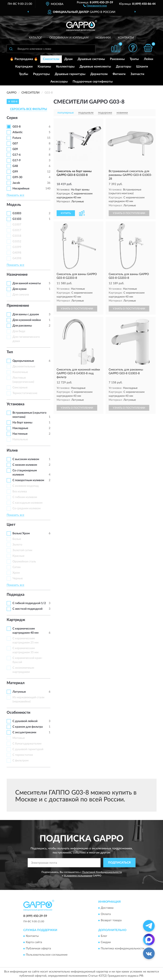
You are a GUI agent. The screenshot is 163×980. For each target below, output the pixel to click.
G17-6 (17, 155)
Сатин (17, 567)
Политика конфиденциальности (123, 949)
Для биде (19, 331)
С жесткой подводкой (27, 609)
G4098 (17, 253)
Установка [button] (16, 404)
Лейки (149, 59)
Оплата (106, 914)
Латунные (19, 692)
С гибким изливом (25, 497)
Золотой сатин (22, 550)
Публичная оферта (38, 949)
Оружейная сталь (24, 562)
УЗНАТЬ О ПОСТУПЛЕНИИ (129, 213)
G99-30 (17, 177)
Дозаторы (124, 67)
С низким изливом (25, 465)
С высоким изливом (26, 459)
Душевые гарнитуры (70, 74)
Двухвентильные (24, 367)
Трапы (134, 59)
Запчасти (137, 74)
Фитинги (119, 74)
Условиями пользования (78, 876)
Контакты (126, 38)
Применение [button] (18, 306)
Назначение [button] (17, 275)
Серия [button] (12, 118)
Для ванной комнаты (27, 283)
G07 (15, 144)
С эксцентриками (24, 732)
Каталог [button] (36, 38)
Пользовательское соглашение (47, 955)
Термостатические (25, 393)
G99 (15, 172)
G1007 (17, 225)
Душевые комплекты (95, 67)
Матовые (19, 738)
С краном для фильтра (28, 727)
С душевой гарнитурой (28, 749)
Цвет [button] (11, 525)
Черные (18, 578)
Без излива (20, 492)
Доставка (107, 908)
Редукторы (41, 74)
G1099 (17, 247)
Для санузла (21, 295)
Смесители (51, 59)
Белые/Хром (21, 533)
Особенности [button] (19, 713)
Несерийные (21, 189)
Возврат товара (111, 920)
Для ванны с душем (26, 314)
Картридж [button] (16, 620)
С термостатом (23, 755)
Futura (17, 138)
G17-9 (17, 160)
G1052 (17, 242)
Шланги (142, 67)
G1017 (17, 230)
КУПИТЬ (66, 213)
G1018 (17, 236)
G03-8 (17, 127)
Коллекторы (65, 67)
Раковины (117, 59)
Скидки (106, 942)
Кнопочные (20, 372)
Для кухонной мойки (27, 320)
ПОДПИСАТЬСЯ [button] (119, 863)
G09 (15, 149)
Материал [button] (16, 683)
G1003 (17, 213)
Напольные (20, 439)
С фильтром (21, 761)
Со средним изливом (27, 508)
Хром (16, 573)
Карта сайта (34, 942)
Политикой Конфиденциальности (102, 872)
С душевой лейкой (25, 721)
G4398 (17, 258)
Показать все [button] (15, 195)
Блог (104, 936)
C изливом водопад (26, 486)
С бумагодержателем (27, 744)
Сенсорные (20, 388)
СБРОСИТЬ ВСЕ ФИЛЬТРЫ (29, 109)
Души (68, 59)
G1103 (17, 219)
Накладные (20, 428)
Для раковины (22, 326)
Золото (17, 545)
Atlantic (18, 132)
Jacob (16, 183)
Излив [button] (12, 451)
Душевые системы (91, 59)
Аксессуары (59, 82)
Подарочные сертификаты (93, 82)
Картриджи (24, 67)
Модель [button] (14, 205)
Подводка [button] (16, 595)
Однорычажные (23, 361)
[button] (95, 5)
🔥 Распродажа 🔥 (24, 59)
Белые (17, 539)
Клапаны (44, 67)
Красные (18, 556)
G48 (15, 166)
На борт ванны (22, 423)
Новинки (103, 38)
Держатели (99, 74)
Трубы (24, 74)
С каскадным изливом (27, 503)
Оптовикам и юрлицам (69, 38)
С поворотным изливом (28, 480)
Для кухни (19, 289)
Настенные (20, 434)
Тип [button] (10, 352)
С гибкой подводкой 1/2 (29, 603)
